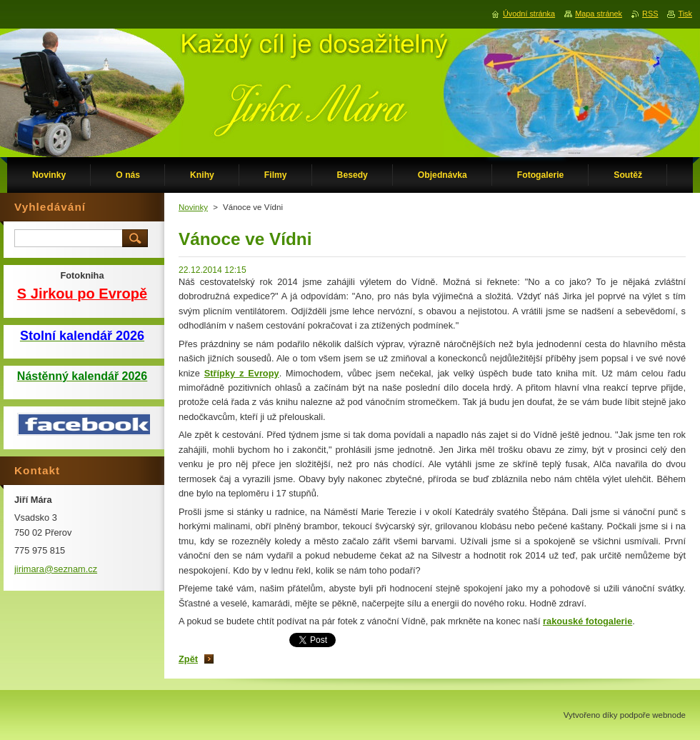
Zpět (188, 659)
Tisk (685, 14)
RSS (650, 14)
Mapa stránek (599, 14)
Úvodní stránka (529, 14)
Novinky (193, 207)
